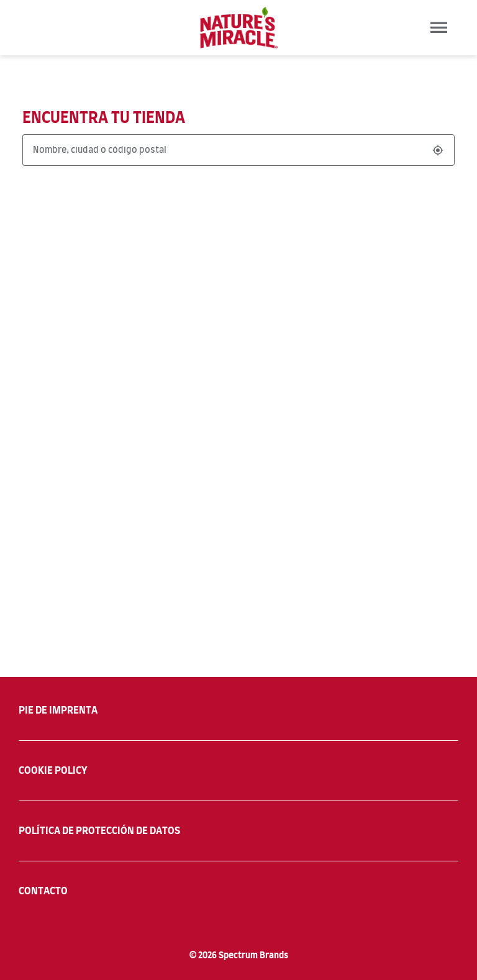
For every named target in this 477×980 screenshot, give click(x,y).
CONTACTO (43, 891)
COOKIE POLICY (53, 771)
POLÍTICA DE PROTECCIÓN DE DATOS (99, 831)
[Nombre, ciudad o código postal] (224, 150)
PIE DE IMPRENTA (58, 710)
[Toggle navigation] (439, 28)
